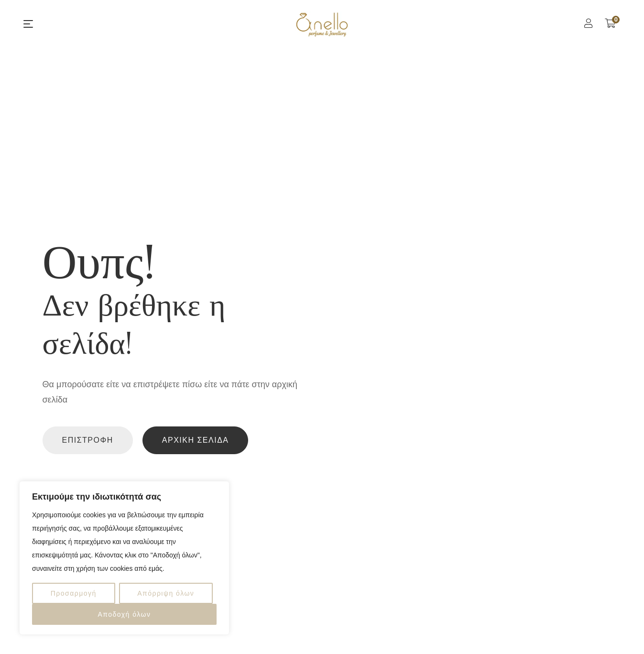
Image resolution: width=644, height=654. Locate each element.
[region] (124, 558)
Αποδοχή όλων (124, 614)
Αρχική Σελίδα (196, 440)
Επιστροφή (88, 440)
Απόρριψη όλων (166, 593)
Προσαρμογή (74, 593)
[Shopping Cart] (610, 23)
